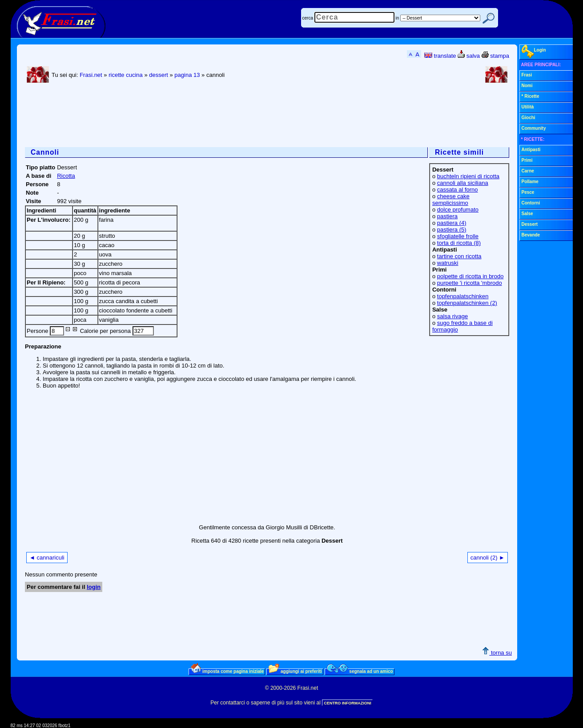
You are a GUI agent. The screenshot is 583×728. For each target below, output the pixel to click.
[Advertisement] (187, 116)
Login (534, 52)
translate (440, 56)
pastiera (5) (452, 230)
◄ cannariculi (47, 558)
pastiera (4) (452, 223)
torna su (497, 653)
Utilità (528, 107)
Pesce (528, 192)
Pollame (530, 182)
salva (469, 56)
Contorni (531, 203)
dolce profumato (458, 210)
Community (534, 128)
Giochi (529, 118)
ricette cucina (126, 75)
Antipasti (531, 150)
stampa (495, 56)
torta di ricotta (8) (459, 243)
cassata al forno (458, 190)
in (398, 18)
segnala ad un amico (360, 671)
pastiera (447, 216)
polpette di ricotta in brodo (470, 276)
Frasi (527, 75)
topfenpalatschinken (463, 296)
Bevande (531, 235)
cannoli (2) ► (488, 558)
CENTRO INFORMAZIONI (348, 703)
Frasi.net (91, 75)
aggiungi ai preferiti (295, 671)
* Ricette (531, 96)
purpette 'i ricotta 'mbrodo (470, 283)
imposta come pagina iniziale (227, 671)
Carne (528, 171)
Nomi (527, 86)
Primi (527, 160)
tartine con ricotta (459, 256)
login (94, 587)
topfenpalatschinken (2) (467, 303)
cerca (308, 18)
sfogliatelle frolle (458, 236)
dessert (159, 75)
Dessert (530, 224)
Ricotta (66, 176)
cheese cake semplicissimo (451, 200)
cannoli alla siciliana (463, 183)
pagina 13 (187, 75)
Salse (527, 214)
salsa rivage (452, 316)
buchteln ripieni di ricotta (468, 176)
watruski (448, 263)
